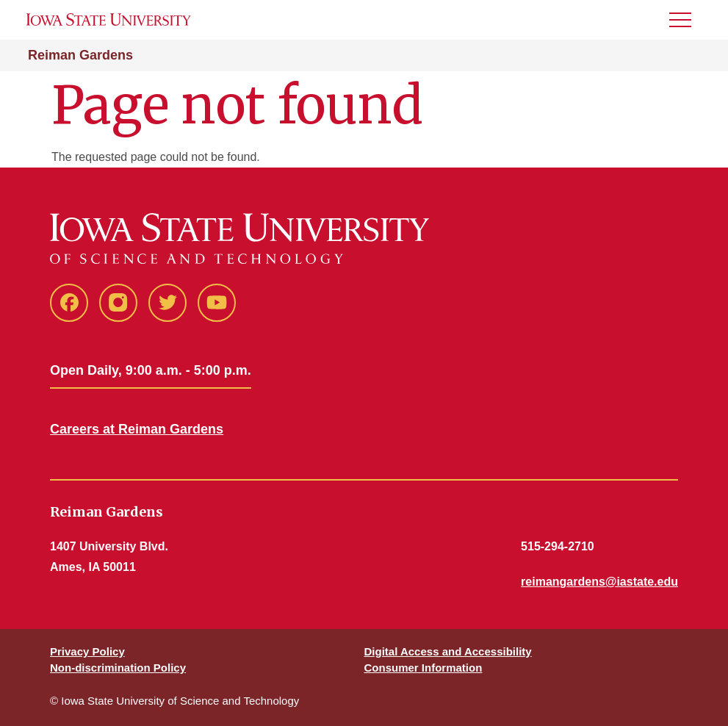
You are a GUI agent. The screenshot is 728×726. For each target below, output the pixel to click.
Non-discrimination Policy (118, 668)
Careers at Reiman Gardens (137, 429)
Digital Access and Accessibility (448, 651)
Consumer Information (424, 668)
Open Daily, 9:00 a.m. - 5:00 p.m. (151, 370)
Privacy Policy (87, 651)
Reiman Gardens (80, 55)
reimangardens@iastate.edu (599, 582)
